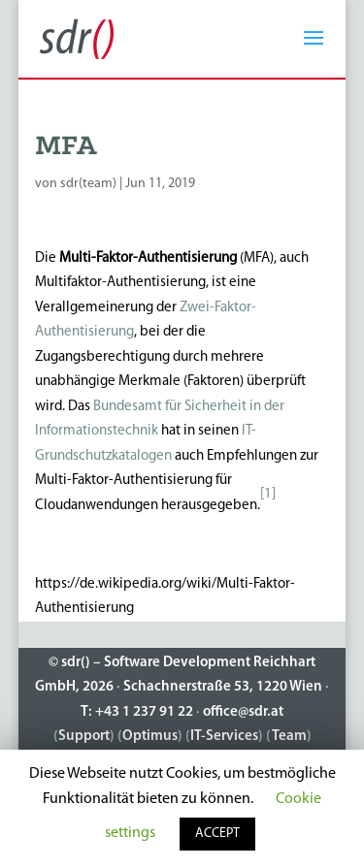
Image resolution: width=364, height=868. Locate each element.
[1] (268, 494)
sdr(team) (88, 184)
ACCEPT (217, 834)
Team (289, 737)
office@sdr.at (243, 712)
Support (84, 737)
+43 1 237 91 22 (144, 712)
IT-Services (224, 737)
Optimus (150, 737)
